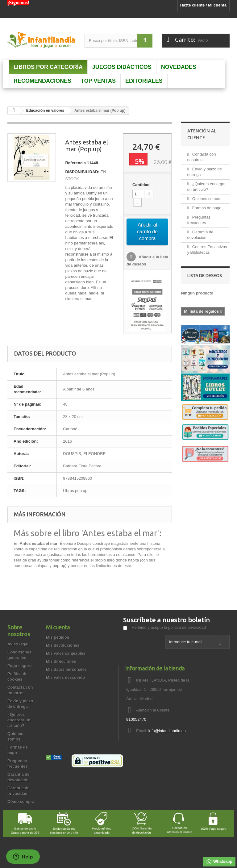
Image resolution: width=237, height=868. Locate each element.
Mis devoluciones (63, 645)
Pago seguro (20, 666)
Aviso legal (18, 644)
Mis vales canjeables (66, 653)
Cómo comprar (22, 801)
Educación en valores (45, 111)
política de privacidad (187, 627)
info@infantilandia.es (167, 731)
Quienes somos (206, 199)
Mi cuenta (58, 627)
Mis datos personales (66, 669)
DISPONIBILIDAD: (82, 172)
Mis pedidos (58, 637)
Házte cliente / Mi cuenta (203, 5)
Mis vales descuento (65, 677)
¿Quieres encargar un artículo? (19, 720)
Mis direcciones (61, 661)
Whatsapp (219, 862)
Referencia (75, 163)
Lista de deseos (205, 276)
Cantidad (141, 185)
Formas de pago (206, 208)
